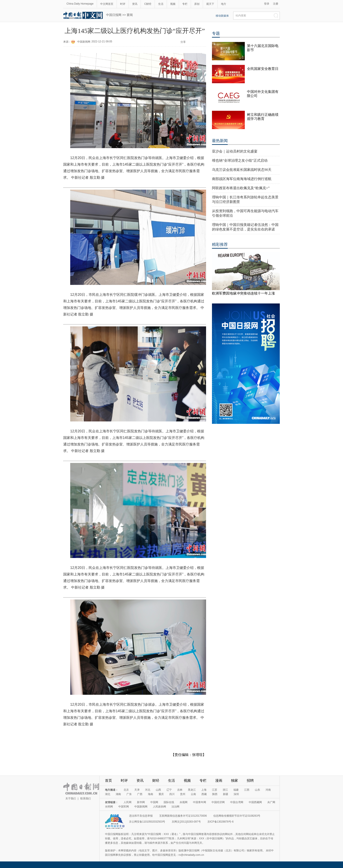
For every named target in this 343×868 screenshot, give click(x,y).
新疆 (226, 794)
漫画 (219, 781)
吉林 (180, 790)
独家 (234, 781)
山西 (158, 790)
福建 (236, 790)
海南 (150, 794)
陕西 (215, 794)
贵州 (183, 794)
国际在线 (169, 802)
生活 (161, 4)
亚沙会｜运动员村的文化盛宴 (235, 151)
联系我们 (86, 799)
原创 (197, 4)
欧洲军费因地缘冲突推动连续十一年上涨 (243, 293)
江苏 (215, 790)
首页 (108, 781)
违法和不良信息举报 (141, 816)
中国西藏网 (255, 802)
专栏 (185, 4)
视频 (173, 4)
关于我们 (71, 799)
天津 (137, 790)
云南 (193, 794)
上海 (204, 790)
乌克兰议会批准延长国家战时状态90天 (242, 170)
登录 (267, 4)
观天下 (210, 4)
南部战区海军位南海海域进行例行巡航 (242, 179)
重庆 (161, 794)
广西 (140, 794)
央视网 (184, 802)
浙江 (225, 790)
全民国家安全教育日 (263, 69)
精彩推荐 (220, 244)
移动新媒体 (222, 16)
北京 (126, 790)
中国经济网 (218, 802)
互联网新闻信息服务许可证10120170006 (183, 816)
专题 (216, 33)
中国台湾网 (237, 802)
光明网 (109, 807)
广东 (129, 794)
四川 (172, 794)
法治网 (175, 807)
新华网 (141, 802)
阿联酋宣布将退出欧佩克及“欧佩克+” (241, 188)
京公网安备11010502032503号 (147, 822)
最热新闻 (220, 141)
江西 (247, 790)
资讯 (135, 4)
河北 (148, 790)
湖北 (108, 794)
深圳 (236, 794)
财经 (156, 781)
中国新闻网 (84, 42)
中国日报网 (114, 15)
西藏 (204, 794)
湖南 (118, 794)
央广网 (271, 802)
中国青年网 (199, 802)
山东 (257, 790)
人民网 (128, 802)
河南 (268, 790)
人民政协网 (159, 807)
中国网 (154, 802)
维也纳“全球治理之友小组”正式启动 (240, 160)
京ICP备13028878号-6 (220, 822)
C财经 (148, 4)
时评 (123, 4)
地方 (224, 4)
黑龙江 (192, 790)
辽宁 (169, 790)
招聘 (250, 781)
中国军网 (124, 807)
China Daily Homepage (80, 4)
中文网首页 (107, 4)
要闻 (130, 15)
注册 (276, 4)
